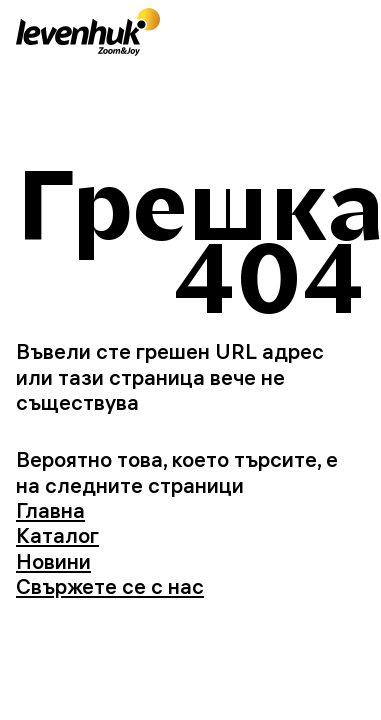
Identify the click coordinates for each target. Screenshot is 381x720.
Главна (50, 510)
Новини (53, 561)
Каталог (57, 535)
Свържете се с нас (110, 586)
